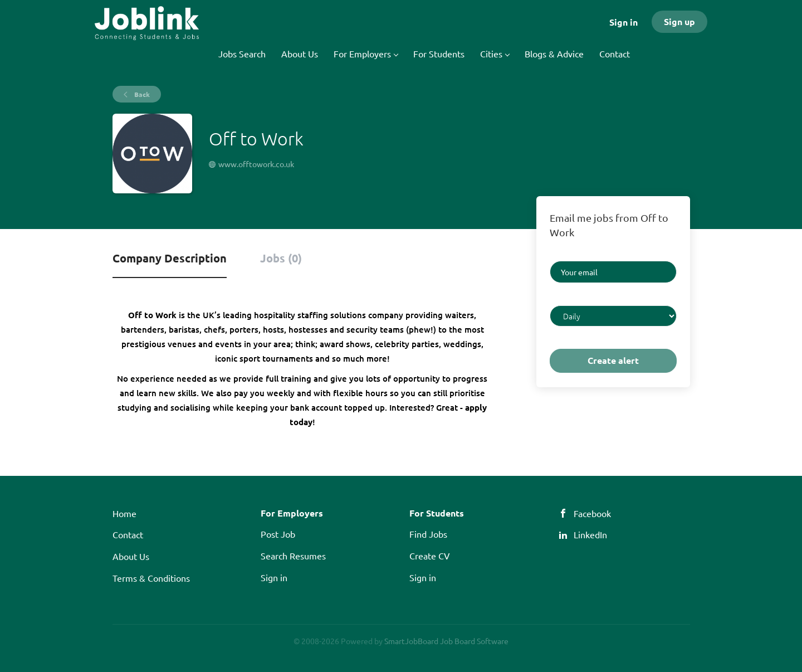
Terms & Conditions (151, 578)
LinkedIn (590, 534)
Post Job (278, 534)
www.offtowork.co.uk (256, 164)
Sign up (679, 21)
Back (141, 94)
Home (124, 513)
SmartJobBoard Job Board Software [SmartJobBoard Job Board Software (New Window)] (446, 641)
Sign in (623, 22)
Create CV (430, 556)
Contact (128, 534)
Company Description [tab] (170, 258)
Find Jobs (428, 534)
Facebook (592, 513)
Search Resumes (293, 556)
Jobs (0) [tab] (281, 258)
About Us (131, 556)
